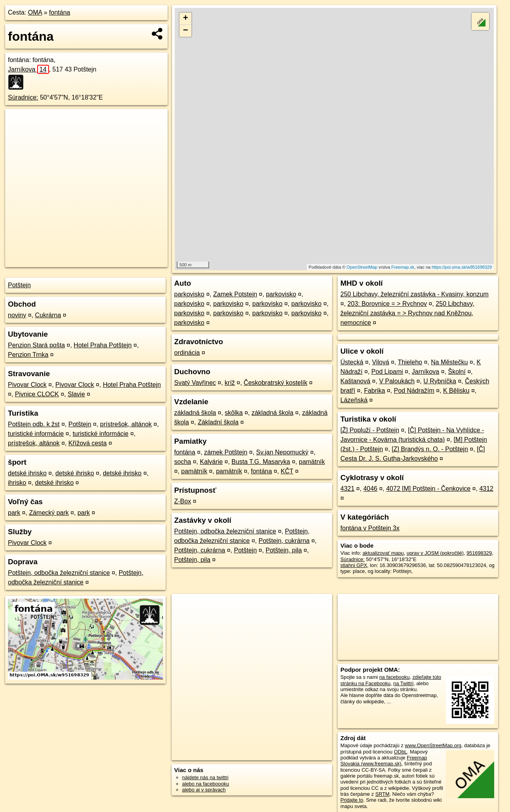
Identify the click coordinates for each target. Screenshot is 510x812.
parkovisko (189, 294)
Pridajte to (352, 800)
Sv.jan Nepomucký (282, 452)
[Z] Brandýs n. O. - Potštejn (430, 449)
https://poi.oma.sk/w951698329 (462, 267)
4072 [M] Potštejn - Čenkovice (428, 489)
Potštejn (19, 285)
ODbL (400, 752)
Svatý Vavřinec (195, 383)
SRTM (382, 794)
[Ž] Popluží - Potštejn (370, 430)
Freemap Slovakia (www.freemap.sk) (384, 761)
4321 (348, 489)
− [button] (186, 31)
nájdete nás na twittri (205, 777)
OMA (35, 12)
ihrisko (17, 483)
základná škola (195, 413)
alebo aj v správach (204, 790)
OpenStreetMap (362, 267)
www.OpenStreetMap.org (433, 745)
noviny (17, 315)
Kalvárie (211, 462)
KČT (287, 471)
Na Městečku (449, 362)
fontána (59, 12)
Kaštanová (355, 381)
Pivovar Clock (27, 385)
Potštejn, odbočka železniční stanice (59, 573)
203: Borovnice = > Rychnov (387, 304)
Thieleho (410, 362)
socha (183, 462)
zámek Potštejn (226, 452)
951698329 (479, 553)
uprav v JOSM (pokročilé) (435, 553)
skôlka (234, 413)
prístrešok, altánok (126, 424)
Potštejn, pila (284, 550)
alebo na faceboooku (206, 784)
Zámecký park (49, 513)
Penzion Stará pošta (36, 345)
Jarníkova (28, 69)
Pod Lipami (387, 372)
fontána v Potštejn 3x (370, 528)
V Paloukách (397, 381)
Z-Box (183, 501)
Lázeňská (354, 400)
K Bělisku (456, 391)
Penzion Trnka (28, 355)
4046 (370, 489)
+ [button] (186, 19)
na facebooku (394, 677)
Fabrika (375, 391)
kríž (230, 383)
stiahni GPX (354, 565)
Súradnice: (23, 97)
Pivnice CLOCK (37, 394)
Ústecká (352, 362)
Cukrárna (48, 315)
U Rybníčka (440, 381)
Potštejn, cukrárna (284, 541)
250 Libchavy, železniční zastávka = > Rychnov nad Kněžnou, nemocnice (407, 313)
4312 (486, 489)
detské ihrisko (27, 473)
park (14, 513)
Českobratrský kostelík (275, 383)
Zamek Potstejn (235, 294)
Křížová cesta (88, 443)
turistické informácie (36, 434)
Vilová (381, 362)
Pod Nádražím (414, 391)
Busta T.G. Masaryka (261, 462)
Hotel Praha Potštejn (103, 345)
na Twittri (403, 683)
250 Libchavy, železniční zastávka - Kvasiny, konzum (415, 294)
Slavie (76, 394)
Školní (457, 372)
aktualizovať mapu (383, 553)
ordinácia (187, 353)
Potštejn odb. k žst (34, 424)
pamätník (312, 462)
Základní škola (218, 422)
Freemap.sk (403, 267)
